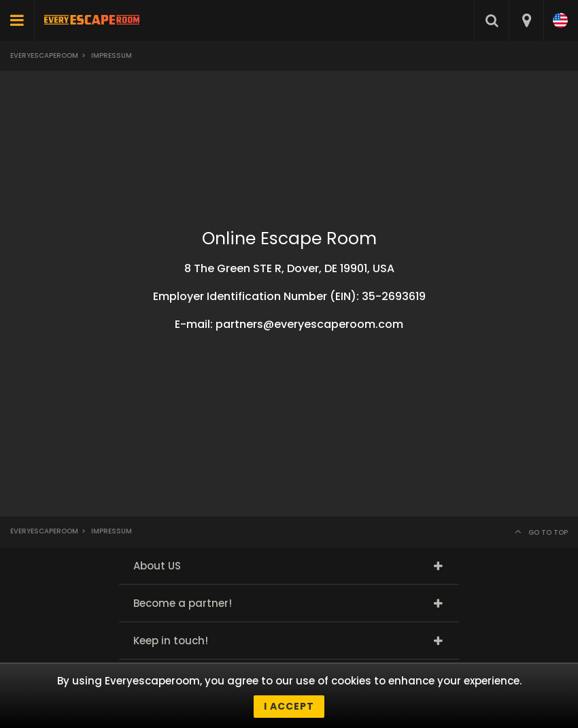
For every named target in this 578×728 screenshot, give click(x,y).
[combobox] (526, 20)
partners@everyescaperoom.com (309, 324)
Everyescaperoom (44, 55)
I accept (289, 706)
